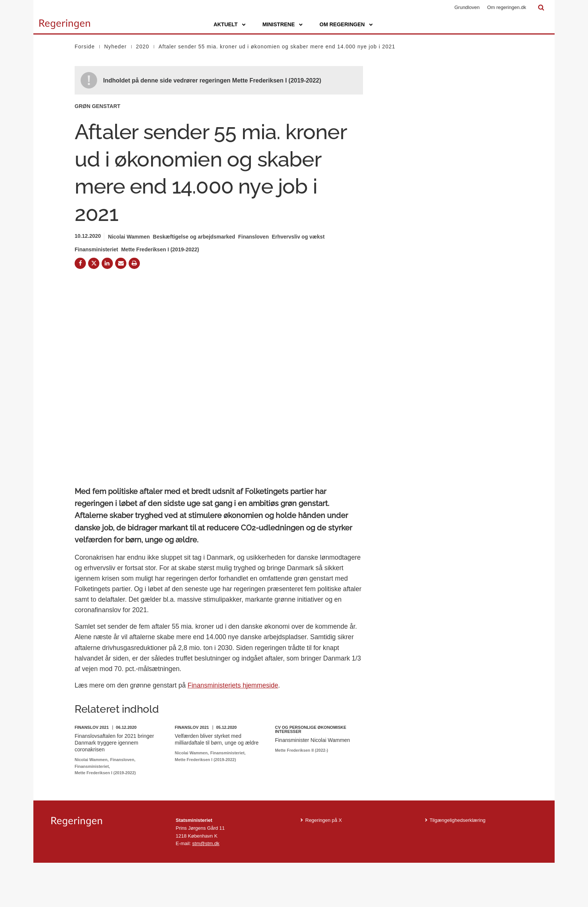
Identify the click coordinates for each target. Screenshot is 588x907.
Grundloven (467, 7)
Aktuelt (225, 24)
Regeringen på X (324, 864)
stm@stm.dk (206, 888)
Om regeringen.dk (507, 7)
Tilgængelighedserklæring (458, 864)
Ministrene (279, 24)
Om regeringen (342, 24)
